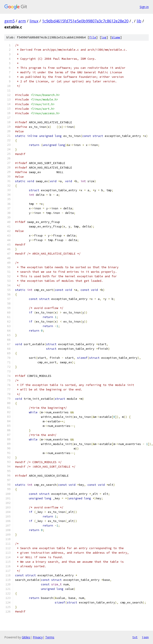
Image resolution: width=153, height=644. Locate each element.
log (104, 37)
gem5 (9, 21)
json (145, 637)
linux (34, 21)
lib (139, 21)
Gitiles (26, 637)
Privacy (38, 637)
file (93, 37)
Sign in (144, 7)
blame (116, 37)
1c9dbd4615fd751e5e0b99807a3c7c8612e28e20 (85, 21)
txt (135, 637)
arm (22, 21)
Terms (50, 637)
